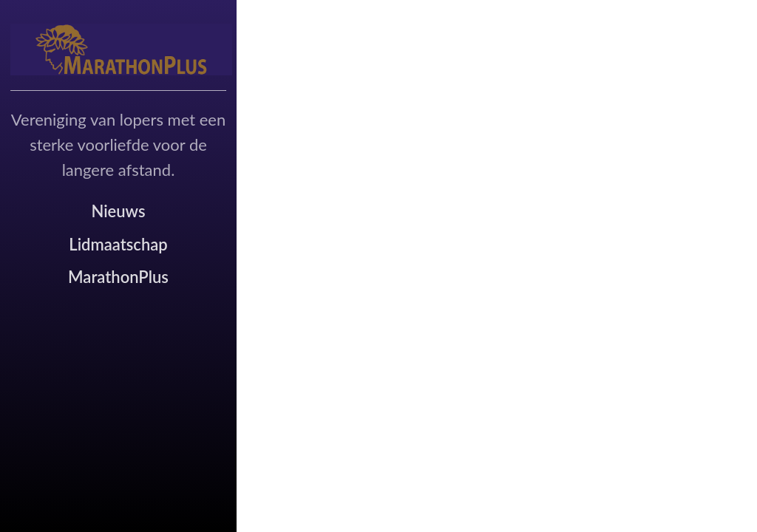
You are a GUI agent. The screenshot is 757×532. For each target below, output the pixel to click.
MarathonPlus (118, 277)
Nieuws (118, 211)
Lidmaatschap (118, 244)
